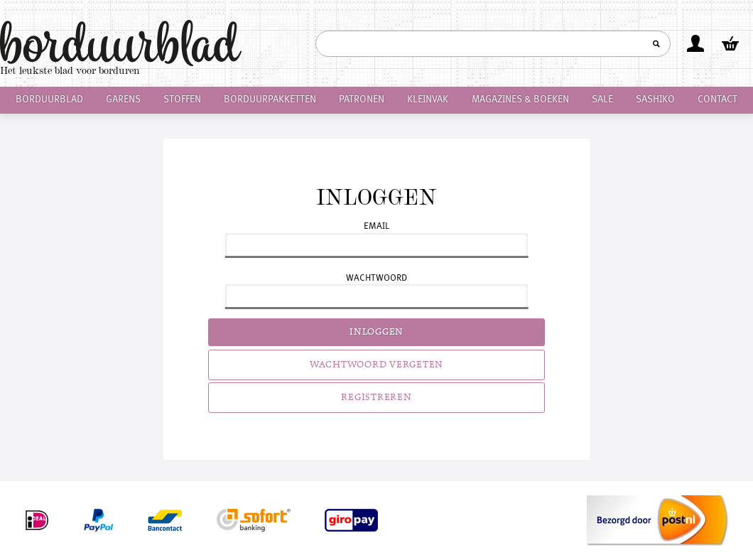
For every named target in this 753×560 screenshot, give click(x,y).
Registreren (376, 398)
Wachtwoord (376, 278)
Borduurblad (49, 99)
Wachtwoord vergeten (376, 365)
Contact (717, 99)
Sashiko (655, 99)
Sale (602, 99)
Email (376, 226)
